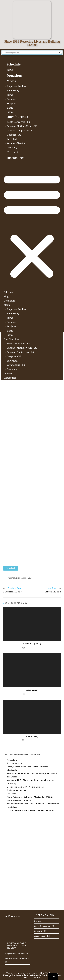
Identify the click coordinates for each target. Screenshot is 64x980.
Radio (10, 108)
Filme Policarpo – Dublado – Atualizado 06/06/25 (30, 797)
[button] (32, 226)
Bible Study (13, 91)
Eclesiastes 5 (32, 690)
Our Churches (17, 117)
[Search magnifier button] (60, 53)
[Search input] (31, 53)
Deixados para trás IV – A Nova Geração (25, 787)
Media (11, 82)
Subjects (11, 104)
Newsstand (12, 760)
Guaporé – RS (14, 135)
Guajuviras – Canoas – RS (17, 954)
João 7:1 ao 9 (32, 736)
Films (10, 95)
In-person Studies (16, 87)
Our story (12, 148)
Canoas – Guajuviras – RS (20, 131)
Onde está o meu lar (17, 790)
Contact (13, 153)
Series (10, 112)
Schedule (14, 65)
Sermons (12, 99)
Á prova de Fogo (15, 763)
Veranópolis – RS (16, 144)
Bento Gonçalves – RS (18, 122)
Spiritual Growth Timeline (19, 800)
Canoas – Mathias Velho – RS (22, 126)
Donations (15, 76)
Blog (10, 70)
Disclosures (15, 158)
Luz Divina (12, 794)
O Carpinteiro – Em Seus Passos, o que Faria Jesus (30, 810)
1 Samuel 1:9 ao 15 (32, 644)
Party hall (12, 139)
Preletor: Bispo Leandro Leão (20, 578)
